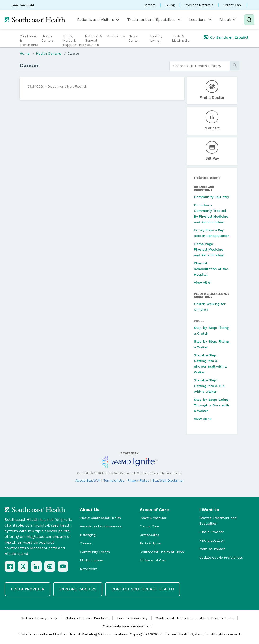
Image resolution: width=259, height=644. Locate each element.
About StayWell (88, 480)
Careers (150, 5)
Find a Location (212, 540)
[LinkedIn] (36, 566)
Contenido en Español (229, 37)
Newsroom (89, 569)
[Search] (249, 20)
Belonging (88, 535)
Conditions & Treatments (29, 40)
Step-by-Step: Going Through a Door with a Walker (212, 405)
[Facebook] (10, 566)
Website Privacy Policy (39, 618)
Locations (201, 20)
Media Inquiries (92, 560)
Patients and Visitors (99, 20)
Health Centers (47, 38)
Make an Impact (212, 549)
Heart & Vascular (153, 518)
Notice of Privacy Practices (87, 618)
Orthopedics (149, 535)
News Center (134, 38)
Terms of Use (114, 480)
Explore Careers (78, 589)
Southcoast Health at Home (162, 552)
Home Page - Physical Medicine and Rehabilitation (209, 249)
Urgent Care (233, 5)
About (228, 20)
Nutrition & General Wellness (93, 40)
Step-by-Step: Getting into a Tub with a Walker (209, 386)
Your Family (116, 36)
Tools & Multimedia (181, 38)
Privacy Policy (138, 480)
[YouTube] (63, 566)
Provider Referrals (199, 5)
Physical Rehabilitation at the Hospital (211, 269)
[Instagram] (50, 566)
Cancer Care (149, 526)
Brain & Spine (150, 543)
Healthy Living (156, 38)
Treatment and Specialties (154, 20)
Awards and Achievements (101, 526)
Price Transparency (132, 618)
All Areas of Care (153, 560)
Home (25, 53)
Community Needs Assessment (127, 626)
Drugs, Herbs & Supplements (73, 40)
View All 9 (202, 283)
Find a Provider (211, 532)
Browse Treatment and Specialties (218, 521)
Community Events (95, 552)
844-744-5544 (23, 5)
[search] (200, 66)
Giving (170, 5)
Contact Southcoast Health (143, 589)
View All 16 (203, 419)
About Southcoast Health (100, 518)
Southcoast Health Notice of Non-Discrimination (195, 618)
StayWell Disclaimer (168, 480)
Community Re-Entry (211, 197)
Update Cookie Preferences (221, 557)
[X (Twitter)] (23, 566)
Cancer (73, 53)
